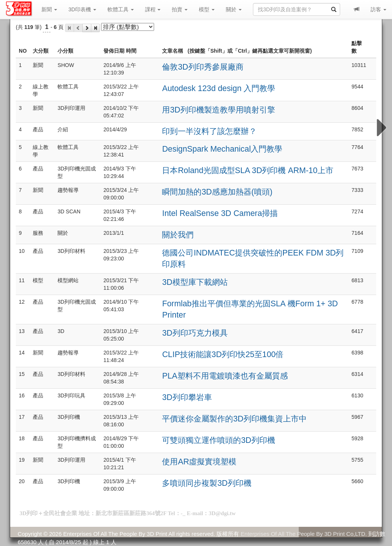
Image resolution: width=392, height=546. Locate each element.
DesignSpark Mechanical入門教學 (222, 149)
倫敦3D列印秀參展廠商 (203, 67)
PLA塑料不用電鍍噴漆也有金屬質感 (225, 376)
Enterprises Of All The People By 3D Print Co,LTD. (304, 534)
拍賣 (180, 9)
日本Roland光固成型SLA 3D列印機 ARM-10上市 (247, 170)
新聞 (49, 9)
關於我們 (178, 235)
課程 (153, 9)
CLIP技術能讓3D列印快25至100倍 (223, 354)
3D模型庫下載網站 (195, 282)
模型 (207, 9)
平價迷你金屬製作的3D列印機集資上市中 (234, 419)
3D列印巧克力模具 (195, 333)
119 (29, 27)
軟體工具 (121, 9)
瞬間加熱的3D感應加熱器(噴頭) (217, 192)
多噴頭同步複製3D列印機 (207, 483)
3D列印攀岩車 (187, 397)
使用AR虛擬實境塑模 (199, 462)
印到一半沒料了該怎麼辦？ (209, 131)
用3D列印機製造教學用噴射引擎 (218, 110)
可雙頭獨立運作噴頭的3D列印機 (218, 440)
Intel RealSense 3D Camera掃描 (220, 213)
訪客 (378, 9)
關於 (234, 9)
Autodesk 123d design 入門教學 (219, 88)
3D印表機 (82, 9)
